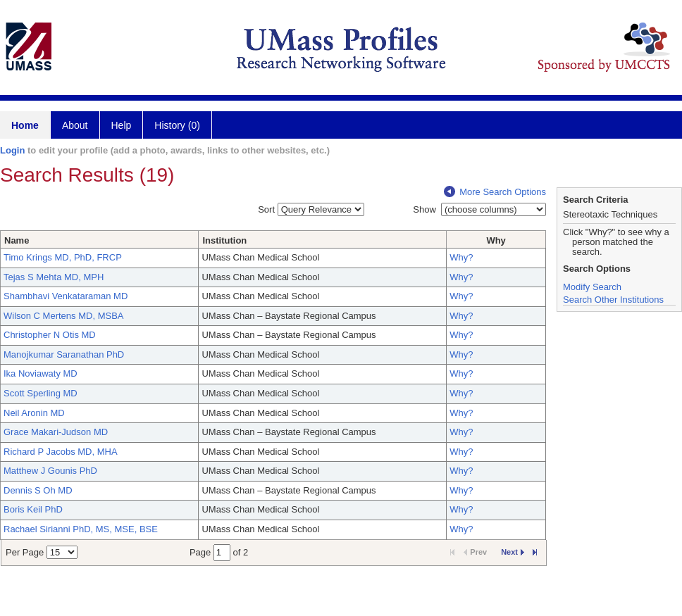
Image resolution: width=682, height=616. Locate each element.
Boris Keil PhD (33, 509)
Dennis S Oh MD (38, 490)
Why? (461, 257)
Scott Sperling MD (41, 393)
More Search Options (495, 192)
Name (17, 240)
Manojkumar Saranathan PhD (64, 354)
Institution (224, 240)
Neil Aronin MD (34, 413)
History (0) (177, 125)
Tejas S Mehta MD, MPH (54, 277)
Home (25, 125)
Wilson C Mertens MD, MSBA (63, 316)
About (75, 125)
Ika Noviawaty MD (41, 373)
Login (12, 150)
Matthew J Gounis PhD (50, 471)
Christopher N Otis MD (50, 335)
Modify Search (592, 287)
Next (513, 552)
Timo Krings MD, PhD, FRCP (63, 257)
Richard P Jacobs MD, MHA (61, 452)
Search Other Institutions (613, 300)
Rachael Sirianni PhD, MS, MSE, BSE (81, 529)
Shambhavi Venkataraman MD (66, 296)
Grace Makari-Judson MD (56, 432)
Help (122, 125)
